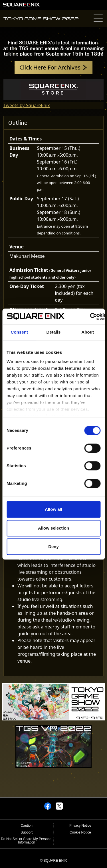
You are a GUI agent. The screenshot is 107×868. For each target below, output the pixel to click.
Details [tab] (54, 332)
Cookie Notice (80, 832)
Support (27, 832)
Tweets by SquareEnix (27, 105)
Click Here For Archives (50, 67)
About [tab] (88, 332)
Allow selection (53, 528)
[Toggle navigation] (98, 18)
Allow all (53, 509)
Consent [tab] (19, 332)
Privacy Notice (80, 826)
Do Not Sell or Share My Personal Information (27, 841)
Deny (53, 547)
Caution (27, 826)
